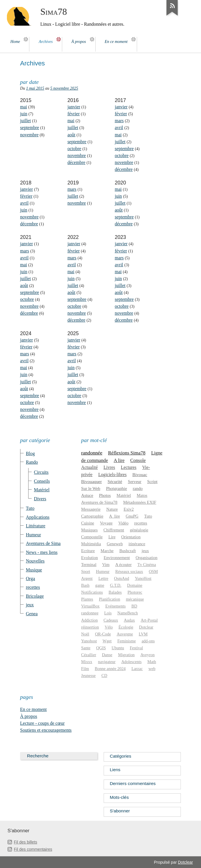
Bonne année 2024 (110, 669)
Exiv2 (129, 509)
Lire (112, 537)
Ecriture (88, 551)
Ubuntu (118, 648)
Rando (32, 462)
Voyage (106, 523)
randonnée (92, 453)
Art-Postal (149, 620)
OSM (153, 571)
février (74, 114)
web (152, 669)
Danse (107, 655)
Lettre (103, 578)
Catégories (121, 756)
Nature (112, 509)
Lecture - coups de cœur (42, 723)
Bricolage (35, 596)
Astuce (87, 495)
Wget (107, 641)
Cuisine (88, 523)
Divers (40, 499)
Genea (32, 614)
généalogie (139, 530)
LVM (143, 634)
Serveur (135, 482)
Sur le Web (91, 488)
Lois (108, 613)
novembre (29, 135)
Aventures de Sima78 (99, 502)
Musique (34, 570)
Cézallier (89, 655)
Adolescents (131, 662)
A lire (119, 460)
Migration (126, 655)
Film (85, 669)
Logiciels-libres (112, 474)
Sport (86, 571)
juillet (25, 121)
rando (138, 488)
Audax (129, 620)
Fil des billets (25, 842)
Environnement (117, 558)
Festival (136, 648)
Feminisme (127, 641)
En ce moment (34, 709)
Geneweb (115, 544)
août (71, 135)
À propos (29, 716)
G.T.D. (116, 585)
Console (138, 460)
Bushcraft (127, 551)
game (100, 585)
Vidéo (123, 523)
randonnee (90, 613)
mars (119, 121)
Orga (31, 579)
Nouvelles (35, 561)
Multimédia (91, 544)
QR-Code (103, 634)
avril (119, 128)
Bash (85, 585)
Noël (85, 634)
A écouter (123, 565)
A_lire (115, 516)
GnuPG (132, 516)
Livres (109, 467)
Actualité (90, 467)
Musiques (89, 530)
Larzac (137, 669)
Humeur (33, 535)
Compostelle (92, 537)
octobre (74, 149)
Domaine (135, 585)
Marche (107, 551)
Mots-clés (119, 797)
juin (24, 114)
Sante (86, 648)
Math (152, 662)
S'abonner (120, 811)
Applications (38, 517)
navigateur (107, 662)
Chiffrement (114, 530)
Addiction (90, 620)
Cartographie (92, 516)
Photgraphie (116, 488)
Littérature (36, 526)
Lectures (129, 467)
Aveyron (148, 655)
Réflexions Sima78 (127, 453)
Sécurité (115, 481)
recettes (33, 587)
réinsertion (90, 627)
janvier (74, 107)
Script (152, 482)
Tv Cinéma (147, 565)
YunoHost (143, 578)
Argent (87, 578)
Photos (105, 495)
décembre (76, 162)
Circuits (41, 472)
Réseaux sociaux (129, 571)
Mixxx (87, 662)
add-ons (148, 641)
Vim (106, 565)
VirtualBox (90, 606)
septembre (30, 128)
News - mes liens (42, 552)
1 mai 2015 (35, 88)
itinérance (137, 544)
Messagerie (91, 509)
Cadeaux (111, 620)
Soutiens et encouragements (46, 730)
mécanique (135, 599)
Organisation (147, 558)
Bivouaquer (92, 481)
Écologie (126, 627)
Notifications (92, 592)
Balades (115, 592)
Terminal (89, 565)
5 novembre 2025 (64, 88)
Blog (30, 453)
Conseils (42, 481)
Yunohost (89, 641)
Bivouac (140, 474)
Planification (110, 599)
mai (24, 107)
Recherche (38, 756)
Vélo (109, 627)
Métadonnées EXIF (140, 502)
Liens (115, 770)
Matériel (42, 490)
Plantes (87, 599)
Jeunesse (88, 675)
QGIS (101, 648)
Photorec (135, 592)
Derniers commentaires (133, 783)
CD (104, 675)
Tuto (30, 508)
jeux (30, 605)
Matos (142, 495)
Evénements (115, 606)
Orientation (131, 537)
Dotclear (146, 627)
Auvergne (125, 634)
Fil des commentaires (33, 849)
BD (134, 606)
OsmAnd (122, 578)
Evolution (90, 558)
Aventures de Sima (43, 543)
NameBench (128, 613)
